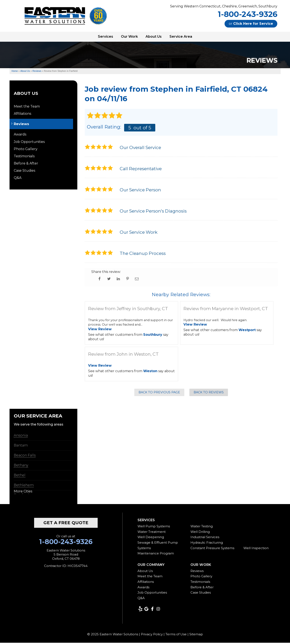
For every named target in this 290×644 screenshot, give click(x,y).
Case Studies (24, 172)
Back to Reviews (209, 393)
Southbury (153, 336)
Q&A (18, 179)
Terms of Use (176, 635)
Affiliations (22, 115)
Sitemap (196, 635)
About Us (26, 95)
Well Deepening (151, 538)
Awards (20, 136)
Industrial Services (205, 538)
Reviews (21, 125)
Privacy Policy (152, 635)
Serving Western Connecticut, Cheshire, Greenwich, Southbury (224, 6)
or (251, 24)
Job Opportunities (29, 143)
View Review (100, 330)
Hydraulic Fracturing (207, 544)
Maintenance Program (156, 555)
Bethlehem (24, 486)
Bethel (20, 476)
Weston (150, 372)
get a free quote (66, 524)
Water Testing (202, 527)
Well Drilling (200, 533)
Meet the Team (27, 108)
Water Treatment (152, 533)
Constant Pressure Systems (212, 549)
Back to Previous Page (159, 393)
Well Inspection (256, 549)
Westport (247, 331)
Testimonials (24, 157)
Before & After (26, 165)
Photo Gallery (26, 150)
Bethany (21, 466)
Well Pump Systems (154, 527)
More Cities (23, 493)
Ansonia (21, 437)
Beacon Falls (25, 457)
